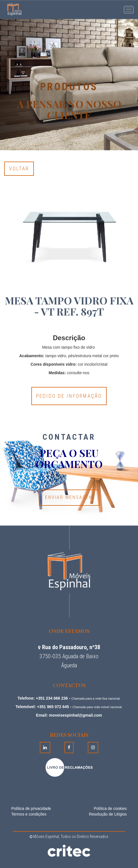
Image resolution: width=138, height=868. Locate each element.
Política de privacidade (31, 808)
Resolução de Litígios (108, 814)
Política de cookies (110, 808)
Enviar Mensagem (69, 497)
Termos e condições (29, 814)
